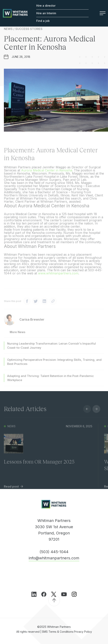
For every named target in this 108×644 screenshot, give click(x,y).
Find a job (43, 21)
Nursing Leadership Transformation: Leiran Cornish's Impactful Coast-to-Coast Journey (51, 348)
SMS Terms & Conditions (58, 632)
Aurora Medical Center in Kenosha (47, 173)
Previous (87, 412)
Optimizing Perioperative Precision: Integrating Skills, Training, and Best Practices (54, 365)
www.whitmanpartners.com (58, 276)
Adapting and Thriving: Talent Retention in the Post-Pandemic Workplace (51, 381)
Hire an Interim (46, 13)
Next (96, 412)
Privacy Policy (83, 632)
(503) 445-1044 (54, 552)
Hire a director (46, 6)
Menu (103, 13)
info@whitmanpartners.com (54, 558)
